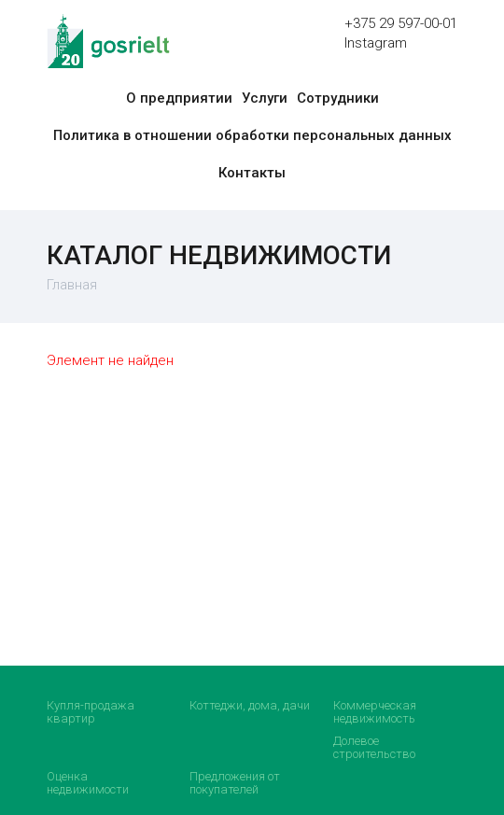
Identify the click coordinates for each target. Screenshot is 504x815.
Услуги (265, 98)
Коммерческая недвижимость (375, 712)
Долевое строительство (374, 747)
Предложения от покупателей (235, 783)
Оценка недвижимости (88, 783)
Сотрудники (338, 98)
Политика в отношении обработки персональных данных (252, 135)
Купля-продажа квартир (91, 712)
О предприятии (179, 98)
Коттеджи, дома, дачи (250, 705)
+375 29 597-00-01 (401, 23)
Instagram (376, 43)
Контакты (252, 173)
